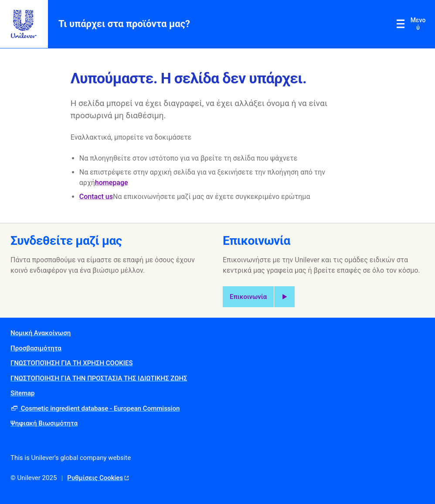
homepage (112, 183)
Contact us (96, 197)
